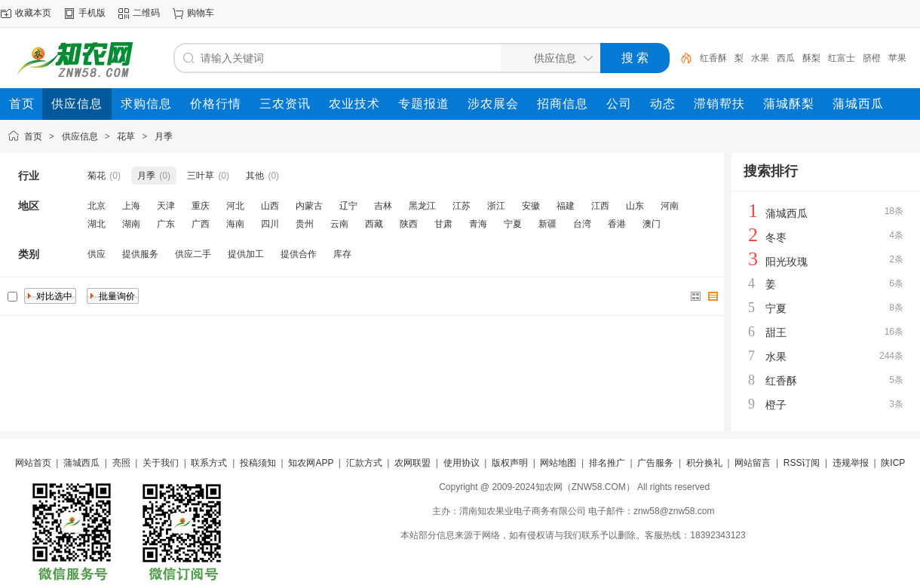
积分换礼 (704, 463)
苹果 (897, 58)
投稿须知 (258, 463)
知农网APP (311, 463)
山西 (270, 206)
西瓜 (786, 58)
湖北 (97, 224)
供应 (97, 254)
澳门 (652, 224)
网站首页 (33, 463)
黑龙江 (422, 206)
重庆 (201, 206)
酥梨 (811, 58)
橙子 (776, 405)
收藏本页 (33, 13)
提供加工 (246, 254)
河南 (670, 206)
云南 (339, 224)
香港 (617, 224)
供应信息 (80, 136)
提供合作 (299, 254)
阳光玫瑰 (787, 262)
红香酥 (713, 58)
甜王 (776, 332)
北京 (97, 206)
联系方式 (209, 463)
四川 (270, 224)
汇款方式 (364, 463)
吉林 (383, 206)
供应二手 (193, 254)
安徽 (531, 206)
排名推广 (607, 463)
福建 (566, 206)
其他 (255, 176)
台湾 (582, 224)
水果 (760, 58)
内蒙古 (309, 206)
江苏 (462, 206)
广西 (201, 224)
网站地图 (558, 463)
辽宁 (348, 206)
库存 (342, 254)
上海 (131, 206)
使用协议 (462, 463)
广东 (166, 224)
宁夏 (513, 224)
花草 (126, 136)
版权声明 (510, 463)
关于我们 (161, 463)
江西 (600, 206)
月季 (164, 136)
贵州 (305, 224)
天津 (166, 206)
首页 (33, 136)
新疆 (547, 224)
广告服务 (655, 463)
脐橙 (872, 58)
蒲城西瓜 (787, 213)
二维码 (146, 13)
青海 (478, 224)
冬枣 (776, 237)
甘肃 (443, 224)
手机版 (92, 13)
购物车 (201, 13)
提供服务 (140, 254)
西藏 (374, 224)
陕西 (409, 224)
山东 (635, 206)
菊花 (97, 176)
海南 (235, 224)
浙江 (496, 206)
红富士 (842, 58)
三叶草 (201, 176)
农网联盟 (412, 463)
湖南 (131, 224)
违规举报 (851, 463)
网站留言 (753, 463)
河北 (235, 206)
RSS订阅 (802, 463)
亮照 (121, 463)
